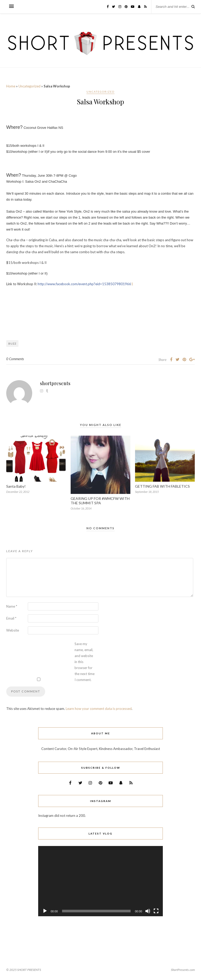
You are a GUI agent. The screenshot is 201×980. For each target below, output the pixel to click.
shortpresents (55, 383)
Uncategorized (29, 86)
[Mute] (148, 911)
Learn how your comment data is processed (99, 709)
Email (11, 618)
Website (13, 630)
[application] (100, 881)
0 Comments (15, 359)
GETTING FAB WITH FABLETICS (162, 486)
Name (12, 606)
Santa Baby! (16, 486)
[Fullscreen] (156, 911)
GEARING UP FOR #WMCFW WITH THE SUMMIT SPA (100, 501)
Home (11, 86)
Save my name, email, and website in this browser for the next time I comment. (85, 662)
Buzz (12, 343)
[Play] (45, 911)
